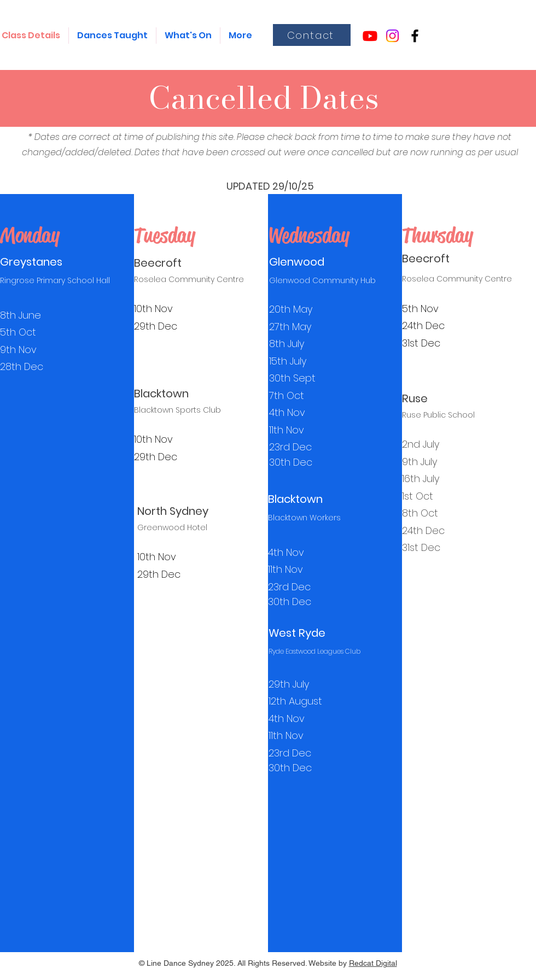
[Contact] (312, 35)
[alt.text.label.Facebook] (415, 36)
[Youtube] (370, 36)
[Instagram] (392, 36)
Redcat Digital (373, 963)
